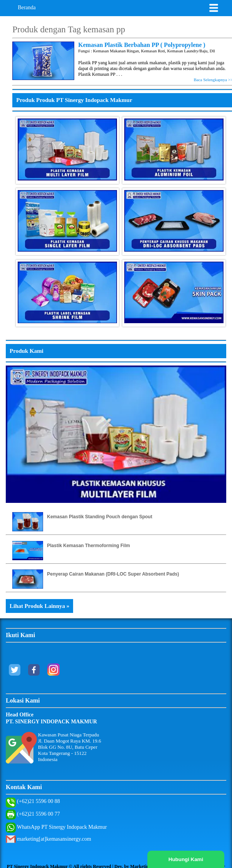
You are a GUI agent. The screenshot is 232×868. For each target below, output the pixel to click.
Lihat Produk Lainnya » (39, 606)
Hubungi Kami (186, 859)
